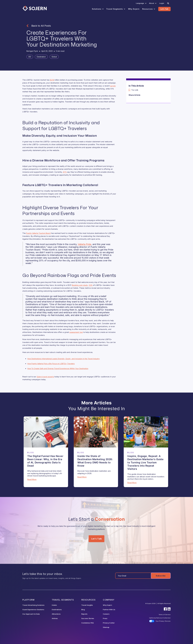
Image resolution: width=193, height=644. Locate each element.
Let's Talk (164, 9)
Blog (83, 610)
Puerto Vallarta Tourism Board (38, 233)
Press (105, 618)
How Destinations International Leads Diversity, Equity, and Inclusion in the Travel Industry (64, 359)
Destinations (57, 610)
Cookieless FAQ (88, 623)
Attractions (56, 614)
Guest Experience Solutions (33, 610)
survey (113, 86)
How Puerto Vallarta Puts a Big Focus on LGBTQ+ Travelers (51, 364)
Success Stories (88, 618)
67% (65, 172)
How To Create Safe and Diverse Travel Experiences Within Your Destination (58, 368)
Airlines (55, 618)
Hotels (54, 605)
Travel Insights (87, 605)
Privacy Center (109, 623)
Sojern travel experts (45, 377)
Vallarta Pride (84, 244)
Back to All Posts (41, 26)
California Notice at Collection (160, 618)
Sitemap (106, 627)
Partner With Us (109, 610)
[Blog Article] (46, 432)
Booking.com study (80, 285)
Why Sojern (107, 605)
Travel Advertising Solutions (33, 605)
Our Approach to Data (31, 614)
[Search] (168, 3)
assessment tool (76, 332)
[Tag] (30, 57)
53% (91, 285)
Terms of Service (165, 615)
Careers (106, 614)
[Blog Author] (32, 51)
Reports (84, 614)
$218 (52, 80)
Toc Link (135, 90)
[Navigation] (35, 8)
